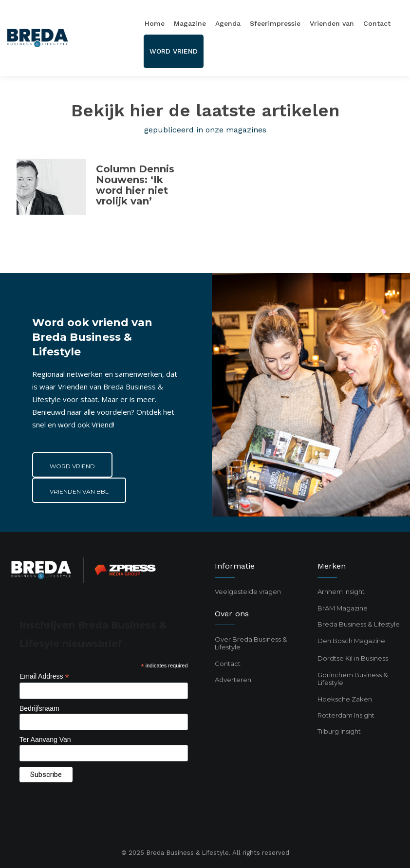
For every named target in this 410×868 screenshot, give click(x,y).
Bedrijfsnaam (39, 708)
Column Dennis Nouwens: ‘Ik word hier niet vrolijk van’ (135, 185)
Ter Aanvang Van (45, 739)
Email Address (44, 676)
